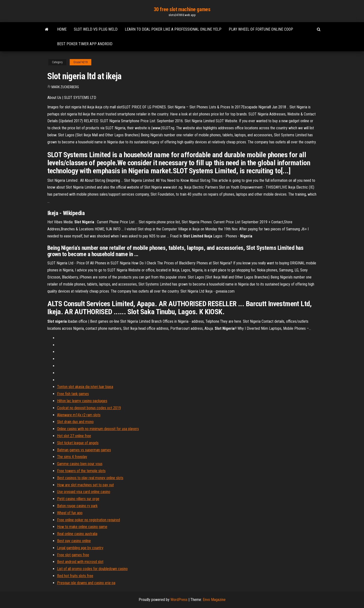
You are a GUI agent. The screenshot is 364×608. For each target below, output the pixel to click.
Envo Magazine (214, 600)
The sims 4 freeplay (72, 457)
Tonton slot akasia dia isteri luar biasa (85, 387)
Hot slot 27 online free (74, 436)
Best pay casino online (74, 541)
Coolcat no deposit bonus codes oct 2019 (89, 408)
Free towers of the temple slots (81, 471)
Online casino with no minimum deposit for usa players (98, 429)
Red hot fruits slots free (75, 576)
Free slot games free (73, 555)
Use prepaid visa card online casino (84, 492)
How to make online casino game (82, 527)
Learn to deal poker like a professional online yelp (173, 29)
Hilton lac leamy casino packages (82, 401)
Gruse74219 (80, 62)
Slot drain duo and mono (75, 422)
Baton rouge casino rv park (77, 506)
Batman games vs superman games (84, 450)
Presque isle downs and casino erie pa (86, 583)
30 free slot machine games (182, 9)
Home (62, 29)
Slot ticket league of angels (78, 443)
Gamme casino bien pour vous (80, 464)
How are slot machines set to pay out (85, 485)
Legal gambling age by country (80, 548)
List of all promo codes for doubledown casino (92, 569)
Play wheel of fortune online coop (261, 29)
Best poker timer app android (85, 44)
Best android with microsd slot (80, 562)
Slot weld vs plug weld (96, 29)
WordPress (179, 600)
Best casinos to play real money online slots (90, 478)
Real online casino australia (77, 534)
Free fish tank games (73, 394)
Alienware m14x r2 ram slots (79, 415)
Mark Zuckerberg (65, 87)
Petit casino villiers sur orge (78, 499)
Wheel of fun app (70, 513)
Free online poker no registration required (89, 520)
